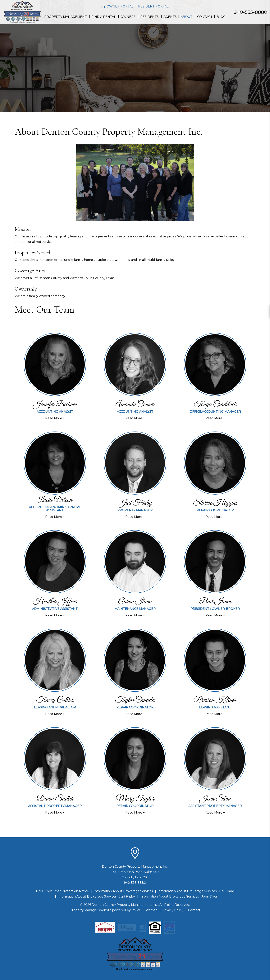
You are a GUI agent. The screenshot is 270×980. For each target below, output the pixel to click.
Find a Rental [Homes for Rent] (104, 17)
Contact (205, 17)
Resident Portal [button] (153, 6)
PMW (136, 910)
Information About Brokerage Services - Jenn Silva (178, 896)
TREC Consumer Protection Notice (62, 891)
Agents (170, 17)
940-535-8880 (250, 12)
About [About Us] (187, 17)
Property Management (66, 17)
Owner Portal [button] (120, 6)
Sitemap (151, 910)
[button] (264, 310)
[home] (22, 12)
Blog (221, 17)
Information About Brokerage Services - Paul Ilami (196, 891)
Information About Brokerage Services (123, 891)
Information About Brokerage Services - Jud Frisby (96, 896)
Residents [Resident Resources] (149, 17)
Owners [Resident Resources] (128, 17)
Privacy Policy (173, 910)
